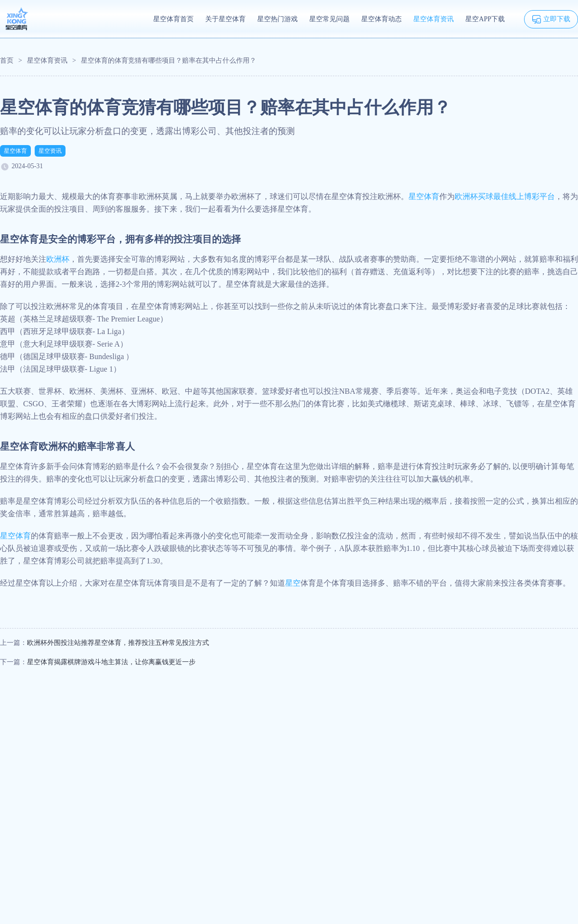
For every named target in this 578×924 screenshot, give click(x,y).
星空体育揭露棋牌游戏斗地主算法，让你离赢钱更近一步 (111, 662)
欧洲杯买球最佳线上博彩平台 (505, 196)
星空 (293, 583)
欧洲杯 (58, 259)
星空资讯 (50, 151)
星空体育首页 (173, 19)
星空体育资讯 (433, 19)
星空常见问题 (329, 19)
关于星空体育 (225, 19)
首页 (7, 60)
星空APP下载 (485, 19)
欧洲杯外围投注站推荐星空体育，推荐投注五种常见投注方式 (118, 643)
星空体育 (15, 151)
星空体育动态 (381, 19)
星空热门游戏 (277, 19)
